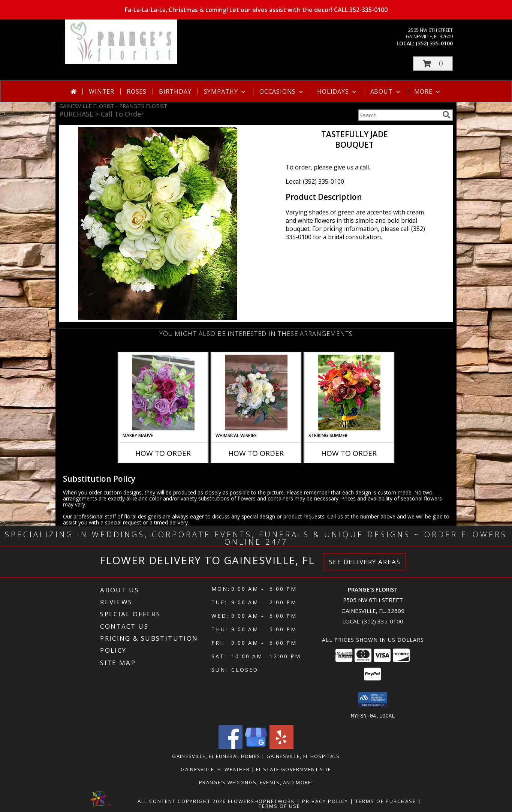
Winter (102, 91)
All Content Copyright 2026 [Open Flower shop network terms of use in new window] (182, 801)
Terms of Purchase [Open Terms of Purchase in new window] (386, 801)
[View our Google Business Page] (256, 747)
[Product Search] (399, 115)
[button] (433, 64)
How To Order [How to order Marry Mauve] (163, 453)
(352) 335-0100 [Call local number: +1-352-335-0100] (434, 43)
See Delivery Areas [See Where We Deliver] (365, 562)
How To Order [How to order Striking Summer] (349, 453)
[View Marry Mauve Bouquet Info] (163, 393)
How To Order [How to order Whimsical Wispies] (256, 453)
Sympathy (225, 91)
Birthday (175, 91)
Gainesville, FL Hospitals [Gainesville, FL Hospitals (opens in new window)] (303, 756)
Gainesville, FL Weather (215, 769)
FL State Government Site (293, 769)
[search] (446, 115)
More (428, 91)
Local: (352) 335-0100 (315, 181)
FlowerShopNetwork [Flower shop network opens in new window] (261, 801)
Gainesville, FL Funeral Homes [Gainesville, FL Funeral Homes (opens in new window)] (216, 756)
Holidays (337, 91)
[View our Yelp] (281, 747)
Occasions (282, 91)
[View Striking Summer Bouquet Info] (349, 393)
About (386, 91)
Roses (137, 91)
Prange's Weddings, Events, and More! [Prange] (256, 782)
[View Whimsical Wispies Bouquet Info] (256, 393)
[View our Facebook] (231, 747)
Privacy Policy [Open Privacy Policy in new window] (325, 801)
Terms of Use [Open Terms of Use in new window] (279, 806)
